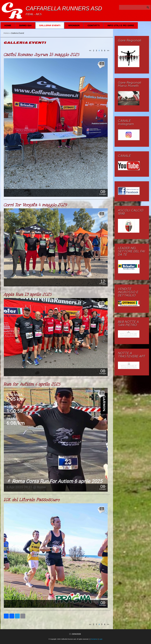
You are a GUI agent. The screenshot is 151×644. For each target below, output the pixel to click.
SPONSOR (74, 25)
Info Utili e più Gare (121, 25)
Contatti (94, 25)
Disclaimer (94, 639)
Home (8, 25)
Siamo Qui (25, 25)
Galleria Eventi (50, 25)
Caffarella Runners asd (64, 8)
